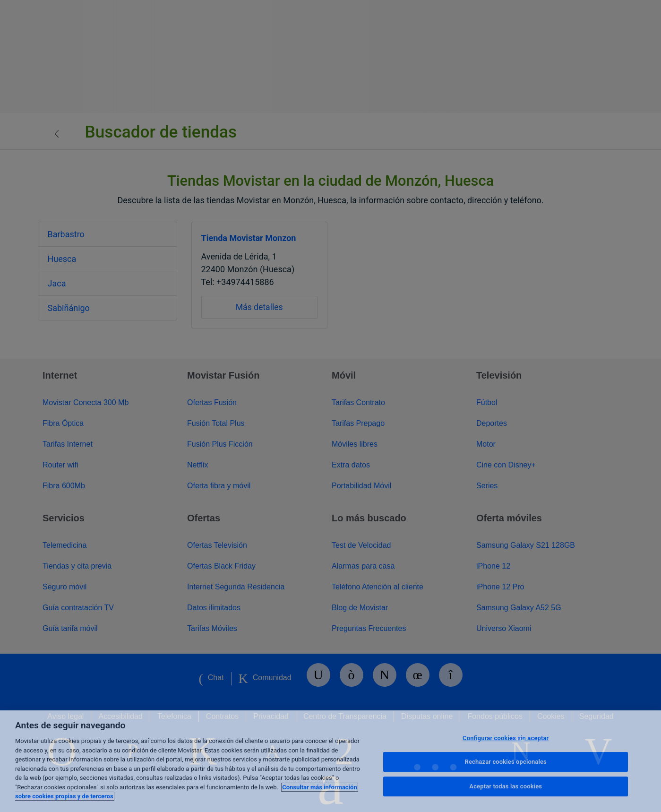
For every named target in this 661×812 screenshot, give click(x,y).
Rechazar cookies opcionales (506, 762)
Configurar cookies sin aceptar (506, 738)
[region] (330, 761)
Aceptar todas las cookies (506, 786)
